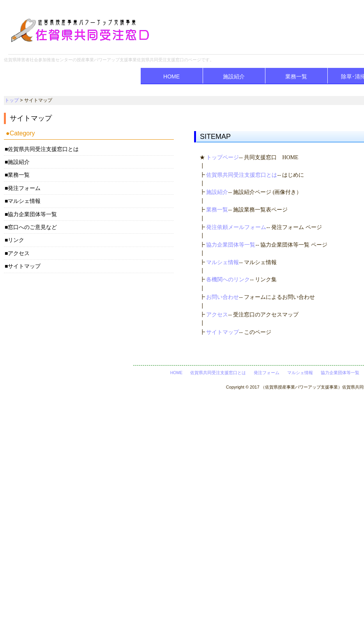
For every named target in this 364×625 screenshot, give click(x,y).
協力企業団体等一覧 (231, 245)
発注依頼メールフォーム (236, 227)
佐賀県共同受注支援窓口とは (242, 175)
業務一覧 (296, 76)
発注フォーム (24, 188)
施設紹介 (234, 76)
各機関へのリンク (228, 280)
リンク (16, 240)
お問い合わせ (223, 297)
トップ (12, 100)
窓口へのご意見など (32, 227)
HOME (171, 76)
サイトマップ (223, 332)
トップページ (223, 157)
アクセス (217, 315)
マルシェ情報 (223, 262)
